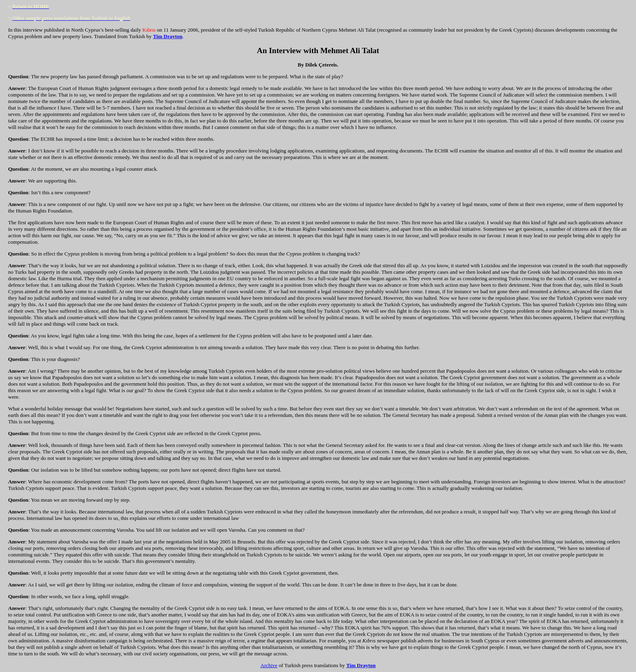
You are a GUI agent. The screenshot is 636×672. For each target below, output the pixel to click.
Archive (269, 665)
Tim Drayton (168, 36)
